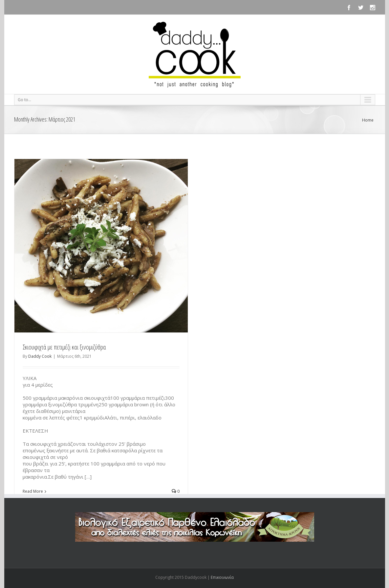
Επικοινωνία (222, 577)
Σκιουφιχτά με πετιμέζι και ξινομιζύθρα (64, 347)
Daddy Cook (40, 356)
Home (368, 120)
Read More (33, 491)
